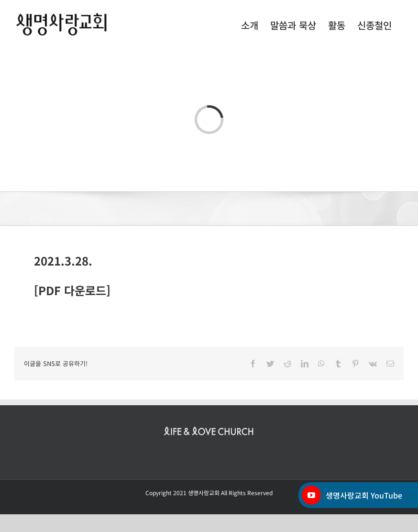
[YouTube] (311, 495)
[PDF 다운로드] (72, 290)
